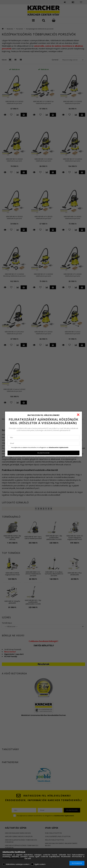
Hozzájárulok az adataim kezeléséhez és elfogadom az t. (40, 447)
